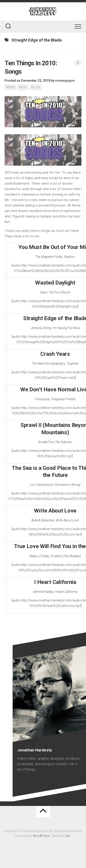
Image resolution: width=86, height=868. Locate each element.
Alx (68, 836)
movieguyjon (65, 81)
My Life (36, 87)
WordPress (41, 836)
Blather (10, 87)
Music (23, 87)
